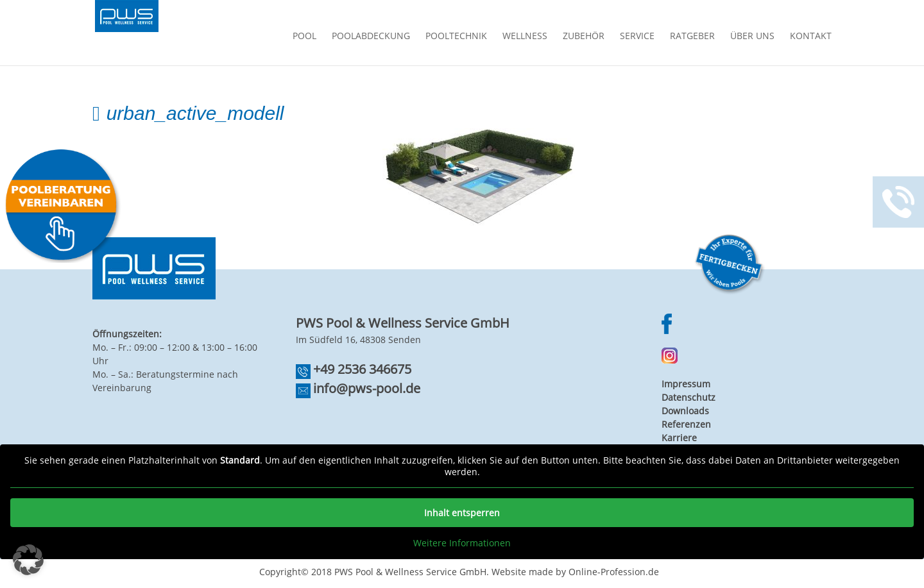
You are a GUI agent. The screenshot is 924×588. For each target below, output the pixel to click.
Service (637, 37)
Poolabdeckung (371, 37)
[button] (28, 560)
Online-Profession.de (614, 572)
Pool (304, 37)
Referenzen (686, 424)
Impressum (686, 384)
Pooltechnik (456, 37)
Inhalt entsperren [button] (462, 513)
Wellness (525, 37)
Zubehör (584, 37)
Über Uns (752, 37)
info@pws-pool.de (367, 388)
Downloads (685, 411)
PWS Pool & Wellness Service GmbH (410, 572)
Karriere (679, 438)
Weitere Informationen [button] (462, 543)
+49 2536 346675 (362, 369)
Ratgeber (692, 37)
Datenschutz (689, 397)
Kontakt (811, 37)
